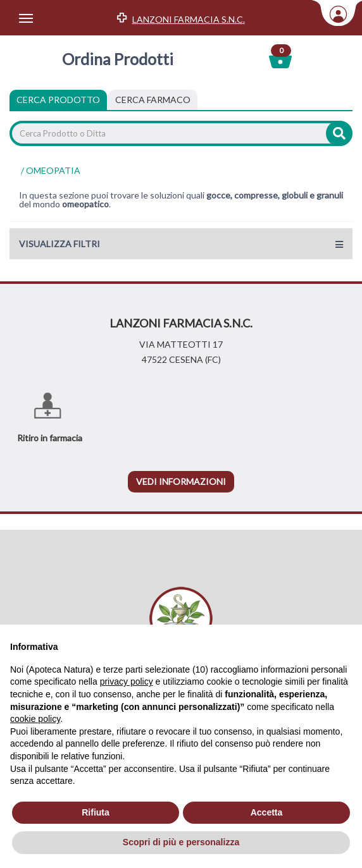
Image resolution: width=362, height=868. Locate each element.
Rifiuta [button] (96, 812)
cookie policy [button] (35, 719)
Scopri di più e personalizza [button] (181, 842)
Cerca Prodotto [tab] (58, 100)
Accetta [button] (267, 812)
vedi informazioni (181, 481)
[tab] (153, 100)
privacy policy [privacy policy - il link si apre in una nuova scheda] (127, 682)
